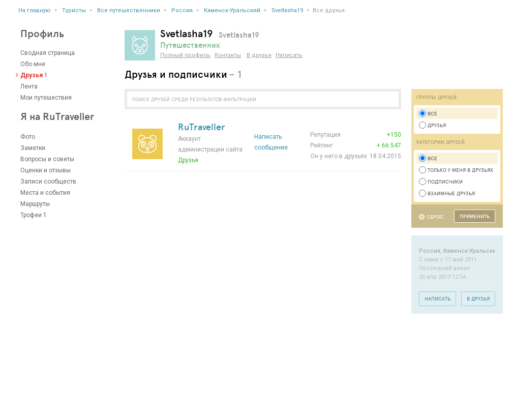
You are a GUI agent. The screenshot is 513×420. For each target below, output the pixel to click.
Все (428, 113)
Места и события (45, 193)
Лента (29, 86)
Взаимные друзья (447, 193)
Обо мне (33, 64)
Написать (289, 55)
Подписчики (441, 182)
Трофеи (31, 215)
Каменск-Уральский (232, 10)
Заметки (33, 148)
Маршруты (35, 204)
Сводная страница (48, 53)
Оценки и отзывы (46, 170)
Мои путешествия (46, 98)
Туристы (74, 10)
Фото (28, 137)
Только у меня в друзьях (456, 170)
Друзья (32, 75)
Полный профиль (185, 55)
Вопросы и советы (47, 159)
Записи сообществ (48, 182)
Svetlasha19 (287, 10)
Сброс (435, 217)
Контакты (228, 55)
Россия (182, 10)
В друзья (259, 55)
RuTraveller (202, 127)
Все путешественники (129, 10)
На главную (35, 10)
